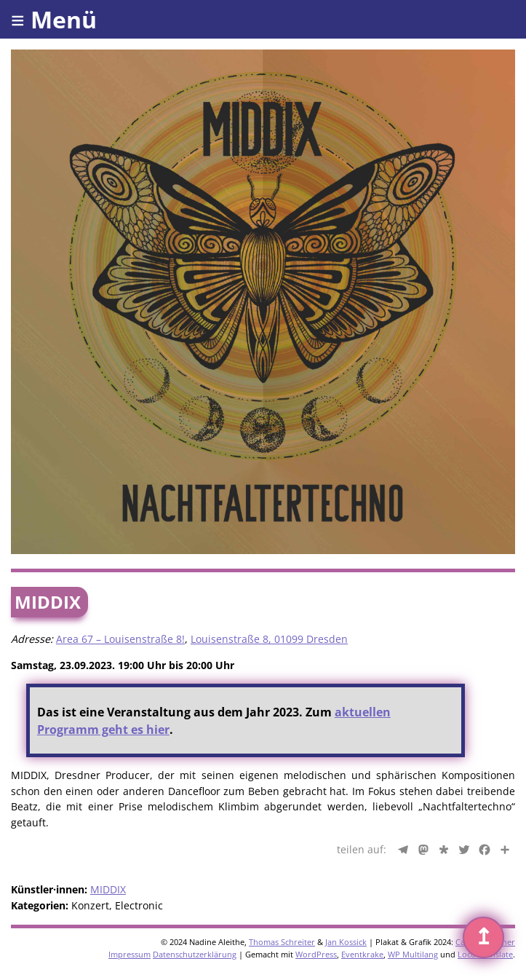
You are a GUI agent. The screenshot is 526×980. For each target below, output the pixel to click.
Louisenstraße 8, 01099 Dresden (269, 639)
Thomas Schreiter (282, 942)
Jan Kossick (346, 942)
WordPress (316, 954)
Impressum (129, 954)
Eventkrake (362, 954)
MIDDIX (108, 889)
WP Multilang (413, 954)
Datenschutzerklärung (195, 954)
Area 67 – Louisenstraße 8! (120, 639)
